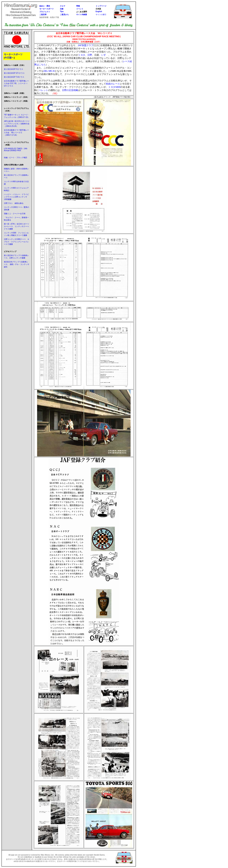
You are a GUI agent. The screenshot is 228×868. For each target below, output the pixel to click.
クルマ (63, 6)
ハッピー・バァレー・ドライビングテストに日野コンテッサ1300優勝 (16, 197)
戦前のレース (113, 84)
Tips (62, 11)
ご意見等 (43, 15)
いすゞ (105, 55)
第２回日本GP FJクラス (14, 69)
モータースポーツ (46, 9)
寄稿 (78, 6)
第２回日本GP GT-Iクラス (14, 73)
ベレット (43, 90)
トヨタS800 (114, 87)
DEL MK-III (49, 71)
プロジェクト (45, 12)
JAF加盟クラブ (85, 45)
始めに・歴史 (45, 6)
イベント (80, 9)
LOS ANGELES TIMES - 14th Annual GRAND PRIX (16, 150)
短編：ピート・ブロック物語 (15, 157)
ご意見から (64, 15)
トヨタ (82, 55)
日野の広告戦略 (70, 90)
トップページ (101, 6)
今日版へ (9, 58)
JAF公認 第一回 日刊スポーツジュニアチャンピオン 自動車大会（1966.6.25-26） (17, 124)
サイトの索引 (101, 15)
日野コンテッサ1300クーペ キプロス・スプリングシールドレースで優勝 (17, 242)
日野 (90, 55)
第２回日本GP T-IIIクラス (14, 77)
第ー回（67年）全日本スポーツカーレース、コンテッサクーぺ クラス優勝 (17, 226)
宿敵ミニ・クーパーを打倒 (15, 214)
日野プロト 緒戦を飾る (14, 203)
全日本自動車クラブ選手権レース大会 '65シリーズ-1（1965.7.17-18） (16, 133)
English (99, 11)
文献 (62, 9)
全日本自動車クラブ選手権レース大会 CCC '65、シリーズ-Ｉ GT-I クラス (16, 83)
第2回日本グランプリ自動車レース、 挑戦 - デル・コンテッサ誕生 (17, 264)
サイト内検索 (82, 15)
